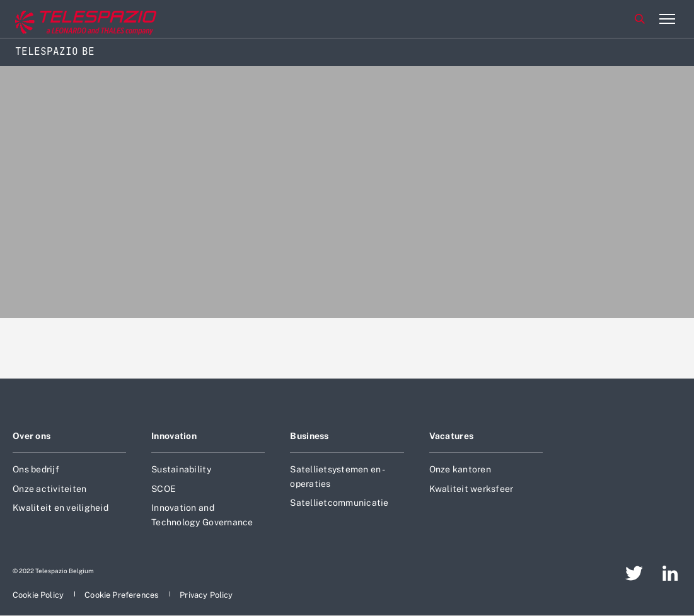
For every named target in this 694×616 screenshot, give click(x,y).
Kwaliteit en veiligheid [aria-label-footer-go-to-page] (61, 508)
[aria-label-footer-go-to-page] (634, 573)
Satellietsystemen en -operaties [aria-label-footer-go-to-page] (338, 476)
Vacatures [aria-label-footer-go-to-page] (452, 436)
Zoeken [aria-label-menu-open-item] (640, 19)
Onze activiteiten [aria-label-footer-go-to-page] (49, 489)
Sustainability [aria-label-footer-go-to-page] (181, 469)
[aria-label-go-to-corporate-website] (62, 19)
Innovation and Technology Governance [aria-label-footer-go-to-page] (202, 515)
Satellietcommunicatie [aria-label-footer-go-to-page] (339, 503)
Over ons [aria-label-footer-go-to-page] (32, 436)
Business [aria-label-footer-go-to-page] (309, 436)
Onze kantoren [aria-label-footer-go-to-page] (460, 469)
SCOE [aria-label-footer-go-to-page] (164, 489)
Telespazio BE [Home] (55, 51)
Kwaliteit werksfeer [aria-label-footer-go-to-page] (471, 489)
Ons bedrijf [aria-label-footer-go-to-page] (36, 469)
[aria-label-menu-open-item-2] (667, 19)
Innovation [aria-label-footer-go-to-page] (174, 436)
